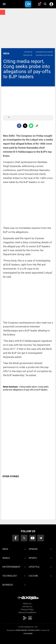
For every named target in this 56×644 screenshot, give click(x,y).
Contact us (27, 606)
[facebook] (19, 126)
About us (27, 603)
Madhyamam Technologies (28, 630)
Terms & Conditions (27, 612)
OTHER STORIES (11, 476)
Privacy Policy (27, 609)
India (6, 54)
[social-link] (37, 126)
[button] (4, 4)
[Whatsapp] (31, 126)
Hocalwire (28, 634)
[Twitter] (25, 126)
